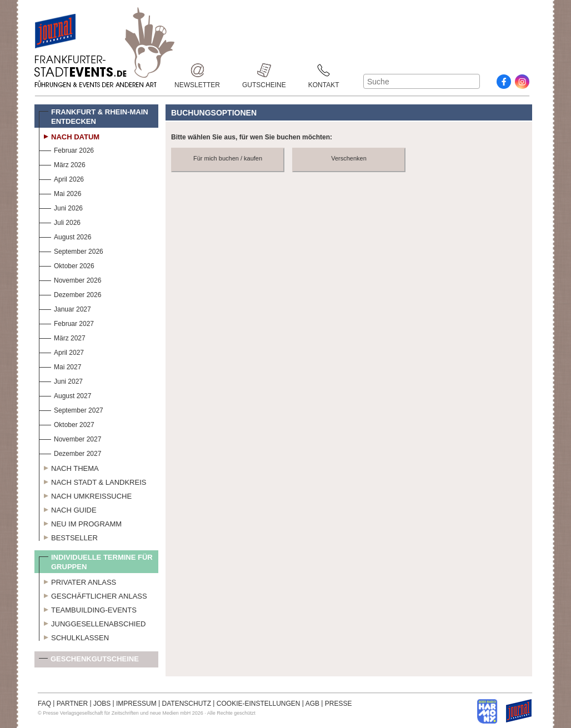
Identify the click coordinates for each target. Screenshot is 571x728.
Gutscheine (264, 70)
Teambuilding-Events (88, 609)
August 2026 (65, 236)
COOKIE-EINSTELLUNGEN (259, 704)
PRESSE (339, 704)
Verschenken (349, 158)
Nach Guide (68, 509)
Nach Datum (69, 135)
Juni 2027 (61, 380)
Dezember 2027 (70, 452)
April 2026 (61, 178)
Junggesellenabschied (92, 622)
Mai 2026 (60, 192)
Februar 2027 (66, 322)
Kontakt (324, 70)
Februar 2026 (66, 149)
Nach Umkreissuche (85, 495)
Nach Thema (69, 467)
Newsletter (197, 70)
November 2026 (70, 279)
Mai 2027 (60, 366)
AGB (312, 704)
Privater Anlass (77, 581)
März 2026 (62, 164)
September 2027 (71, 409)
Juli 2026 (60, 221)
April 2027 (61, 351)
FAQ (44, 704)
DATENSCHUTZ (187, 704)
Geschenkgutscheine (89, 661)
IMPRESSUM (136, 704)
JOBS (102, 704)
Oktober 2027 (67, 423)
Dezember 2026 (70, 293)
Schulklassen (74, 636)
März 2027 (62, 337)
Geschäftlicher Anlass (93, 595)
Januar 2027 (65, 308)
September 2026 (71, 250)
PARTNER (72, 704)
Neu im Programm (80, 523)
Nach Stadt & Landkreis (92, 481)
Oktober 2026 (67, 265)
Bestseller (68, 536)
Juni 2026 (61, 207)
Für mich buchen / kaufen (228, 158)
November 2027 (70, 438)
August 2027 (65, 395)
